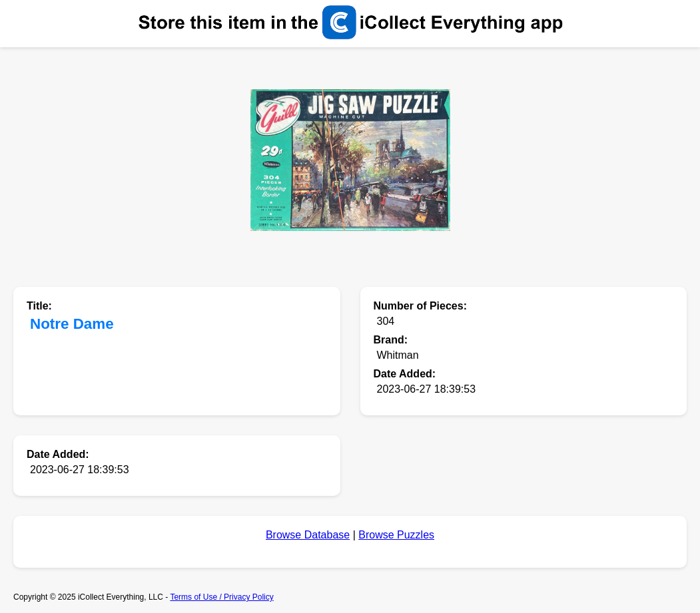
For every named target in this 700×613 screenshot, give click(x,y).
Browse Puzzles (396, 535)
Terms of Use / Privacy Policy (221, 597)
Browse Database (308, 535)
